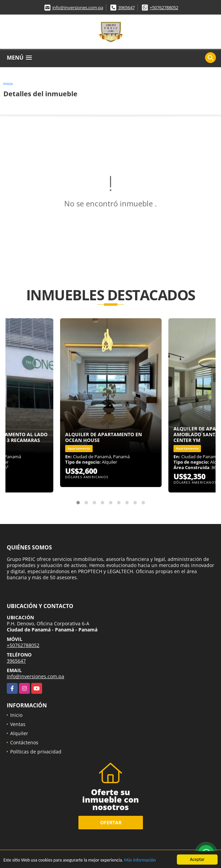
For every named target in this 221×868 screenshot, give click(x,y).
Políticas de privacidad (36, 752)
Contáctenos (24, 742)
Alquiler (19, 733)
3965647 (126, 7)
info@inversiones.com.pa (78, 7)
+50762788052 (164, 7)
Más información (140, 861)
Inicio (8, 84)
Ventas (18, 724)
